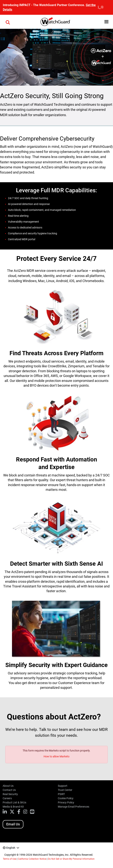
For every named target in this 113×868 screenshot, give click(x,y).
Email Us (13, 824)
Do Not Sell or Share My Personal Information (71, 859)
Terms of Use (10, 859)
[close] (101, 7)
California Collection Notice (32, 859)
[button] (8, 22)
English (11, 848)
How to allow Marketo (56, 756)
